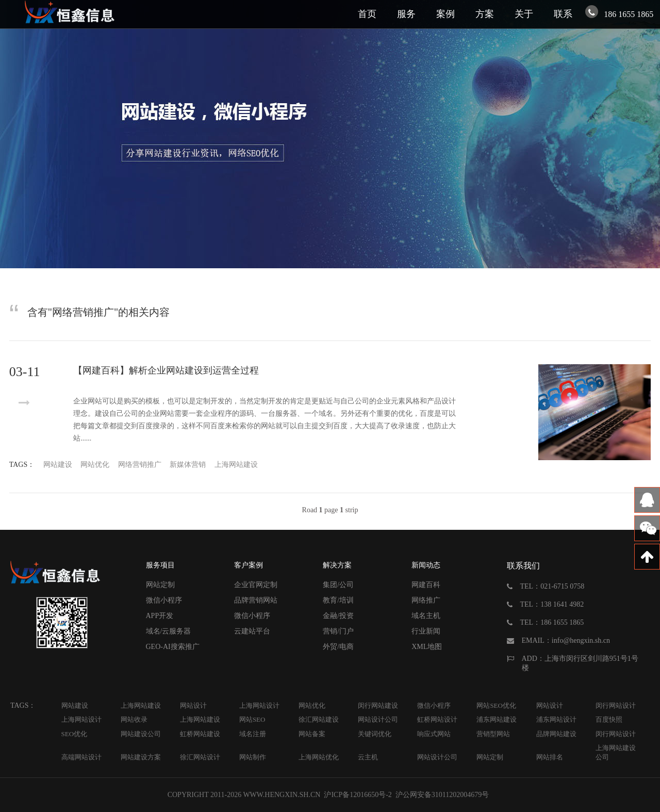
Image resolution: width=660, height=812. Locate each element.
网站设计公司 (378, 719)
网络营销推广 (140, 465)
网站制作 (253, 757)
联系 (563, 14)
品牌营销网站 (256, 600)
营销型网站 (493, 734)
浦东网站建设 (497, 719)
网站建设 (58, 465)
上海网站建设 (236, 465)
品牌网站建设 (556, 734)
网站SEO (252, 719)
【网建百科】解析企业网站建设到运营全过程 (166, 370)
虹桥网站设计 (437, 719)
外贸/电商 (338, 647)
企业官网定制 (256, 585)
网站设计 (193, 705)
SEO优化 (75, 734)
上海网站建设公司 (616, 752)
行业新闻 (426, 631)
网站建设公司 (141, 734)
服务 (406, 14)
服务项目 (160, 565)
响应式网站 (434, 734)
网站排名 (550, 757)
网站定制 (160, 585)
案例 (445, 14)
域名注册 (253, 734)
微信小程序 (164, 600)
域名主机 (426, 616)
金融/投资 (338, 616)
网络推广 (426, 600)
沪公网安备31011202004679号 (442, 795)
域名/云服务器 (169, 631)
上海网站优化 (319, 757)
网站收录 (134, 719)
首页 (367, 14)
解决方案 (337, 565)
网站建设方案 (141, 757)
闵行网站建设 (378, 705)
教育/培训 (338, 600)
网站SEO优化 (496, 705)
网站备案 (312, 734)
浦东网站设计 (556, 719)
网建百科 (426, 585)
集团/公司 (338, 585)
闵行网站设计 (616, 705)
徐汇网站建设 (319, 719)
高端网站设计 (81, 757)
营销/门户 (338, 631)
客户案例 (249, 565)
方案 (485, 14)
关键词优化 (375, 734)
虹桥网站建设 (200, 734)
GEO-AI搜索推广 (173, 647)
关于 (524, 14)
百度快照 (609, 719)
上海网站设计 (259, 705)
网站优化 (95, 465)
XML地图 (427, 647)
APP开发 (160, 616)
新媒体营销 (188, 465)
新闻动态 (426, 565)
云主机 (368, 757)
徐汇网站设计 (200, 757)
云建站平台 (252, 631)
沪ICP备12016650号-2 (357, 795)
